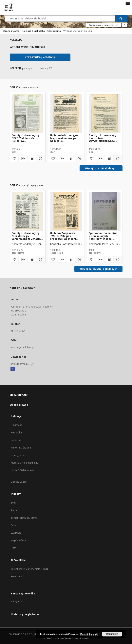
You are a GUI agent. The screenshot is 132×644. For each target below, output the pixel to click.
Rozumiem (112, 634)
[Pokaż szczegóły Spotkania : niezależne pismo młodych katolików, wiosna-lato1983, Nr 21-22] (117, 260)
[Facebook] (13, 369)
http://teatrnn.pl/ (22, 364)
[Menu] (127, 3)
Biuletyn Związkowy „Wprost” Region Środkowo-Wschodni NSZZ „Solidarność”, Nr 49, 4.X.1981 (64, 236)
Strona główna (11, 31)
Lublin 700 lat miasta (23, 470)
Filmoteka (16, 433)
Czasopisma (54, 31)
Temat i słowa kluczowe (24, 518)
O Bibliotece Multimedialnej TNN (29, 569)
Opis (14, 525)
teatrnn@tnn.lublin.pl (22, 347)
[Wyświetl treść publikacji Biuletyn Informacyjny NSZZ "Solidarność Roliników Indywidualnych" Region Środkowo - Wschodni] (32, 159)
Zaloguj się (17, 601)
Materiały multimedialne (25, 463)
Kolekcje (27, 31)
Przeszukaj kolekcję (40, 57)
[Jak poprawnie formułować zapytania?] (124, 25)
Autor (14, 510)
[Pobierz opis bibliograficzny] (23, 159)
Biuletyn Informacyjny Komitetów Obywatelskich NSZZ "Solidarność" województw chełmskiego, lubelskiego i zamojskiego (103, 138)
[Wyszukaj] (121, 18)
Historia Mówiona (21, 448)
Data (14, 548)
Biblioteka (40, 31)
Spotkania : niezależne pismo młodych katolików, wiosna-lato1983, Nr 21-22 (103, 236)
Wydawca (16, 533)
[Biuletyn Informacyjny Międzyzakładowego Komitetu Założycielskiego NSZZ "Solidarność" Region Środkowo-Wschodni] (66, 113)
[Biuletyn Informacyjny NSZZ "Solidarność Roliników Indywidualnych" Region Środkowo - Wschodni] (28, 113)
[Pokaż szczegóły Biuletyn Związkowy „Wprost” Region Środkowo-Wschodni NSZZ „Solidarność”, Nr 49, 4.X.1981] (79, 260)
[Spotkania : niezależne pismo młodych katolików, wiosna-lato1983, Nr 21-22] (105, 211)
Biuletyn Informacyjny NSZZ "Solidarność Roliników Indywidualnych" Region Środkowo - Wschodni (27, 138)
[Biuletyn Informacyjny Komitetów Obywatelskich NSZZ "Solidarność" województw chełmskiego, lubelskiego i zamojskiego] (105, 113)
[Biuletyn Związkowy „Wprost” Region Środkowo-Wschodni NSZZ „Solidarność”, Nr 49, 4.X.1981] (66, 211)
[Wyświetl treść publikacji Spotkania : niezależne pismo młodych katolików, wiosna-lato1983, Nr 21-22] (109, 260)
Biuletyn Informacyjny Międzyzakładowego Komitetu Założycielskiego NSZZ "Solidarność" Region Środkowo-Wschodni (64, 138)
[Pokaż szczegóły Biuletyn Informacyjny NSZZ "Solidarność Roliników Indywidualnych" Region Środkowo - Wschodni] (40, 159)
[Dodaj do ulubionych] (14, 159)
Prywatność (17, 576)
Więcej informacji (89, 634)
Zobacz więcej (19, 482)
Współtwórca (18, 540)
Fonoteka (16, 440)
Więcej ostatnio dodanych (101, 168)
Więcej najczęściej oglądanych (98, 269)
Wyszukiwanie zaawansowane (104, 25)
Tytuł (14, 503)
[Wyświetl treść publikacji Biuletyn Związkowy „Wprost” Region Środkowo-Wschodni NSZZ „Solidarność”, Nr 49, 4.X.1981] (70, 260)
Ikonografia (17, 455)
